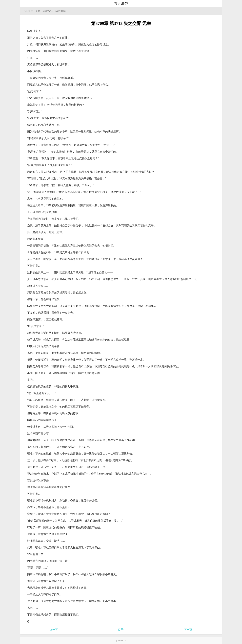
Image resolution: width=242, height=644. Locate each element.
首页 (38, 11)
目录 (121, 630)
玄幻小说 (47, 11)
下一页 (188, 630)
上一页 (54, 630)
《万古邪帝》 (61, 11)
